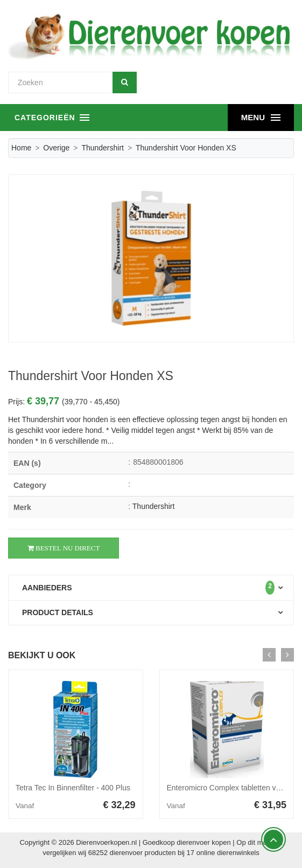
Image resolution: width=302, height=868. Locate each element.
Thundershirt (103, 148)
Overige (56, 148)
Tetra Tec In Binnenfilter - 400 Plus (73, 788)
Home (21, 148)
